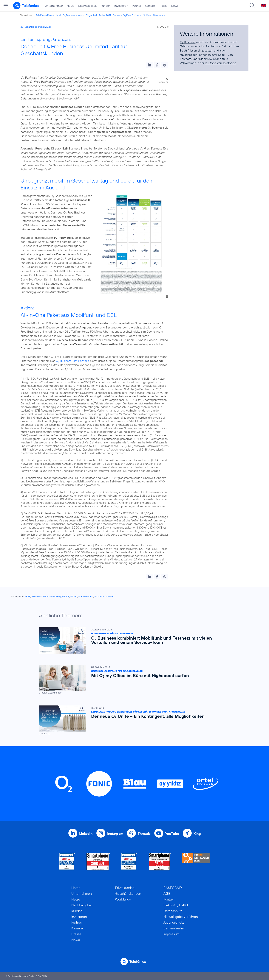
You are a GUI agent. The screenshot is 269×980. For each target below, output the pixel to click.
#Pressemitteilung (52, 597)
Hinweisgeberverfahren (181, 917)
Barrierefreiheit (174, 928)
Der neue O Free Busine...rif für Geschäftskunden (139, 15)
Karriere (150, 6)
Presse (163, 6)
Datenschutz (173, 911)
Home (76, 888)
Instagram (115, 834)
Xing (197, 834)
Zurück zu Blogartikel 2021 (36, 27)
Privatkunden (125, 888)
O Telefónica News (73, 15)
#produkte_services (104, 597)
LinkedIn (86, 834)
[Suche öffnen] (252, 6)
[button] (150, 65)
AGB (167, 893)
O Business (188, 42)
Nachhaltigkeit (87, 6)
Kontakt (169, 899)
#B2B (28, 597)
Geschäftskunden (128, 893)
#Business (37, 597)
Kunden (106, 6)
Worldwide (123, 899)
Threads (144, 834)
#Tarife (74, 597)
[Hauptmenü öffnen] (6, 6)
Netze (71, 6)
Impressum (171, 934)
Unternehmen (54, 6)
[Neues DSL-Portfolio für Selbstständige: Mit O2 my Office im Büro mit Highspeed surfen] (133, 680)
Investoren (121, 6)
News (175, 6)
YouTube (172, 834)
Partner (137, 6)
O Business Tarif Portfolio (72, 361)
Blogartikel (91, 15)
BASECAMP (173, 888)
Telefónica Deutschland (48, 15)
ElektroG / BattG (176, 905)
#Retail (66, 597)
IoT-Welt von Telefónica (221, 63)
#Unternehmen (86, 597)
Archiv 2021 (105, 15)
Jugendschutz (174, 922)
